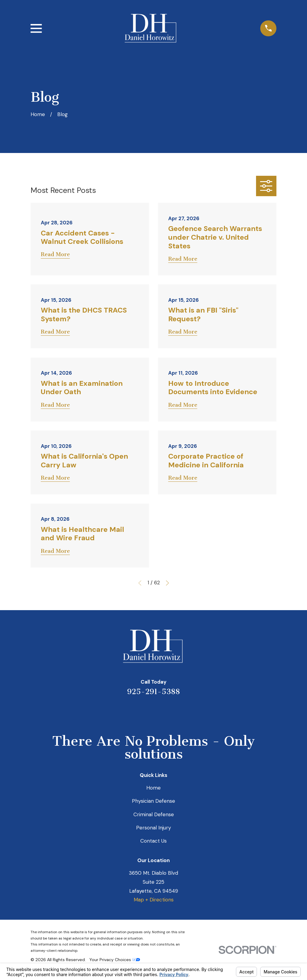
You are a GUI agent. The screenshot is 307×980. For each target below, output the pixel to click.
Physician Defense (153, 801)
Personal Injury (153, 828)
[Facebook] (178, 712)
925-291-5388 (153, 692)
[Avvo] (162, 712)
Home (153, 788)
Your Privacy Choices (115, 960)
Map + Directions (154, 900)
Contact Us (153, 841)
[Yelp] (129, 712)
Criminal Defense (154, 814)
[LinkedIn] (145, 712)
